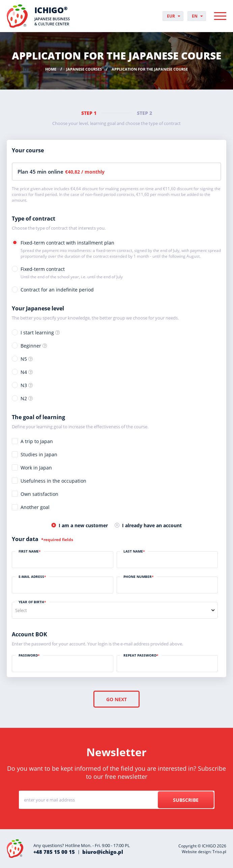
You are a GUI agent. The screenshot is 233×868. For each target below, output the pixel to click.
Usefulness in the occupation (53, 481)
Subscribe (186, 800)
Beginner (31, 346)
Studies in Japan (39, 454)
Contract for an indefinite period (57, 290)
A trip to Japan (37, 441)
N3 (24, 385)
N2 (24, 398)
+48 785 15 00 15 (54, 852)
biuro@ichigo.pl (103, 852)
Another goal (35, 507)
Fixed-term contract (72, 273)
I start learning (37, 333)
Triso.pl (219, 852)
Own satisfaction (39, 494)
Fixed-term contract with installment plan (121, 249)
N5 (24, 359)
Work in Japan (36, 468)
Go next (116, 699)
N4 (24, 372)
